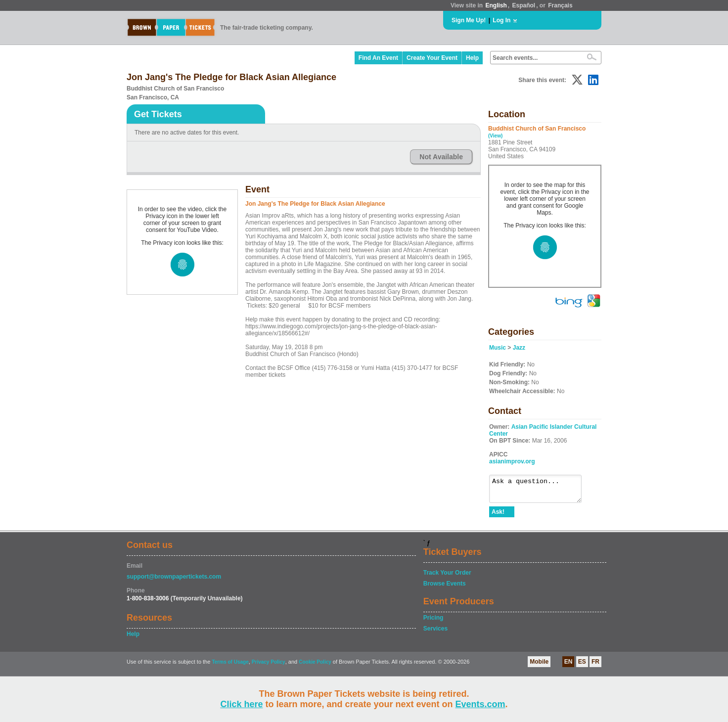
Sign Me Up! (469, 20)
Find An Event (378, 58)
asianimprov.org (512, 461)
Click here (241, 704)
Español (524, 5)
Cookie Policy (315, 666)
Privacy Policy (269, 666)
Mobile (539, 666)
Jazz (519, 348)
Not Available (441, 157)
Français (560, 5)
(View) (495, 136)
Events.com (480, 704)
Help (472, 58)
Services (435, 633)
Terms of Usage (230, 666)
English (496, 5)
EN (569, 666)
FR (595, 666)
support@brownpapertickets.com (174, 581)
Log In (501, 20)
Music (498, 348)
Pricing (433, 622)
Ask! (498, 516)
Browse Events (445, 588)
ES (582, 666)
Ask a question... (540, 491)
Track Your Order (447, 577)
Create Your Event (432, 58)
